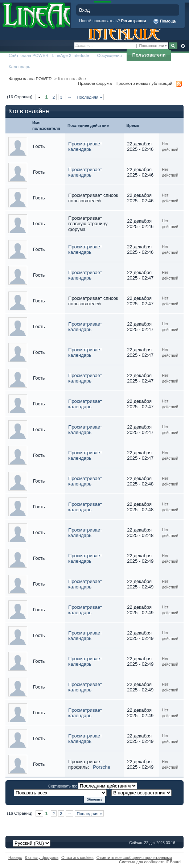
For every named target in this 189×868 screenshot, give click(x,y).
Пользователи (149, 55)
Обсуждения (109, 55)
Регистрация (134, 21)
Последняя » (89, 97)
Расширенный (183, 46)
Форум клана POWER (30, 78)
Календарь (19, 67)
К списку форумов (42, 857)
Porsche (102, 767)
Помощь (165, 21)
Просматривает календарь (85, 147)
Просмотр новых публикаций (144, 83)
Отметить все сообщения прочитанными (134, 857)
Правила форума (95, 83)
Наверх (15, 857)
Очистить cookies (77, 857)
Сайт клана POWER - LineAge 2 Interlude (49, 55)
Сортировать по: (63, 786)
